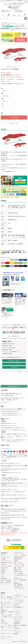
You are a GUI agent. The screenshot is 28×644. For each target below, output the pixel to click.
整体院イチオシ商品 (18, 571)
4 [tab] (15, 67)
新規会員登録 (4, 579)
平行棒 (2, 620)
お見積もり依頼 (14, 367)
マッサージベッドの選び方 (20, 555)
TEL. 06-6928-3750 (14, 336)
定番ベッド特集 (17, 563)
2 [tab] (11, 67)
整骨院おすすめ (17, 570)
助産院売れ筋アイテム (19, 587)
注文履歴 (3, 571)
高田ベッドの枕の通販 (6, 582)
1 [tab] (8, 67)
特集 (2, 595)
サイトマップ (4, 584)
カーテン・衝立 (17, 620)
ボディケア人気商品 (18, 573)
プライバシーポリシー (6, 561)
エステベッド (4, 638)
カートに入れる (14, 118)
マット (15, 609)
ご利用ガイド (4, 570)
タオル (15, 630)
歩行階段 (3, 622)
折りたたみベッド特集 (19, 564)
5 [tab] (17, 67)
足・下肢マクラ (17, 604)
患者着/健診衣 (17, 624)
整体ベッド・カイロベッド (10, 23)
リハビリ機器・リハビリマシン (7, 618)
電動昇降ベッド (4, 610)
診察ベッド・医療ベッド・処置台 (7, 608)
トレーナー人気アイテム (19, 589)
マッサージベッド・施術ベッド (7, 600)
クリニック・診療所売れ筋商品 (20, 581)
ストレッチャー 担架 (6, 625)
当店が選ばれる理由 (18, 557)
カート (2, 575)
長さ (3, 94)
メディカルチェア (5, 624)
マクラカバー (17, 615)
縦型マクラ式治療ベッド (7, 24)
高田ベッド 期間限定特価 (7, 597)
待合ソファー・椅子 (18, 618)
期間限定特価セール (18, 559)
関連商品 (16, 634)
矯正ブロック (17, 606)
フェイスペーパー (18, 611)
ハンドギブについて (5, 557)
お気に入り (3, 573)
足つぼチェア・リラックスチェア (7, 634)
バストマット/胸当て (19, 602)
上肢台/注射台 (17, 628)
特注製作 (16, 561)
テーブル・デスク (18, 632)
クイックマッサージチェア (7, 637)
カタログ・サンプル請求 (14, 364)
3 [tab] (13, 67)
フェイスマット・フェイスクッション (20, 598)
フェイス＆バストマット (19, 600)
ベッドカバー (17, 613)
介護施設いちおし (18, 578)
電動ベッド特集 (17, 568)
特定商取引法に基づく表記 (7, 563)
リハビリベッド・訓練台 (6, 615)
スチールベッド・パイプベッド (7, 631)
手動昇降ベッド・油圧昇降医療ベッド (7, 613)
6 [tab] (20, 67)
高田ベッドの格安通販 (6, 580)
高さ (3, 99)
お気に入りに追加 (14, 123)
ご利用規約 (3, 559)
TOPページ (3, 555)
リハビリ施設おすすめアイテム (20, 576)
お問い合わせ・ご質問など (14, 361)
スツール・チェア (18, 616)
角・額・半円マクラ (18, 595)
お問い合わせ (4, 564)
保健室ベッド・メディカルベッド (7, 628)
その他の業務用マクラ (19, 607)
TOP (2, 23)
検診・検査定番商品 (18, 585)
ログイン (3, 577)
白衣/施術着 (17, 622)
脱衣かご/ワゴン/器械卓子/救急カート (20, 626)
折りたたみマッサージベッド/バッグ (7, 604)
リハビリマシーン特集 (19, 566)
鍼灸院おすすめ (17, 583)
